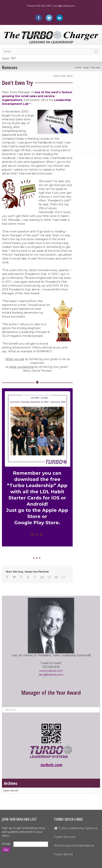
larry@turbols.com (51, 675)
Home (78, 67)
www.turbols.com (51, 671)
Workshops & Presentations (74, 845)
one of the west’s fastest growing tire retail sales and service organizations (37, 96)
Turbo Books (63, 854)
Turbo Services (65, 837)
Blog (86, 67)
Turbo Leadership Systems (76, 828)
